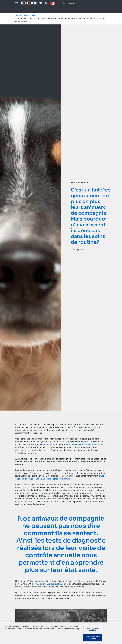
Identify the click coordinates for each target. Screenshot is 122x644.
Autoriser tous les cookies (92, 638)
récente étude (48, 444)
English (63, 3)
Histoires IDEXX (29, 16)
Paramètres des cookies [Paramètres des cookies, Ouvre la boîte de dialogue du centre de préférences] (93, 629)
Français (71, 3)
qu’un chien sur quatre (50, 584)
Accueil (18, 16)
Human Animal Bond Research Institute (85, 444)
